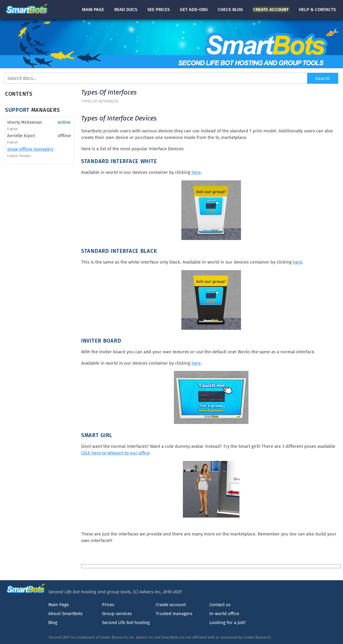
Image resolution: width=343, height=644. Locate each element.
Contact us (220, 605)
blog (230, 10)
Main (93, 10)
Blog (53, 623)
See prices (159, 10)
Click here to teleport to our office (115, 453)
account (271, 10)
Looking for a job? (228, 623)
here (196, 172)
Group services (117, 614)
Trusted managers (174, 614)
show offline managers (30, 149)
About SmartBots (65, 614)
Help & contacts (317, 10)
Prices (108, 605)
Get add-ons (194, 10)
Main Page (59, 605)
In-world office (224, 614)
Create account (171, 605)
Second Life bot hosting (126, 623)
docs (126, 10)
